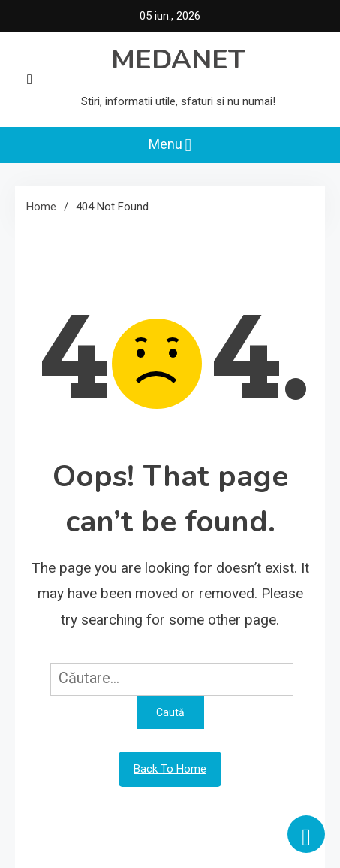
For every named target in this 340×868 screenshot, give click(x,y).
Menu (170, 145)
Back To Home (170, 769)
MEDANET (178, 60)
